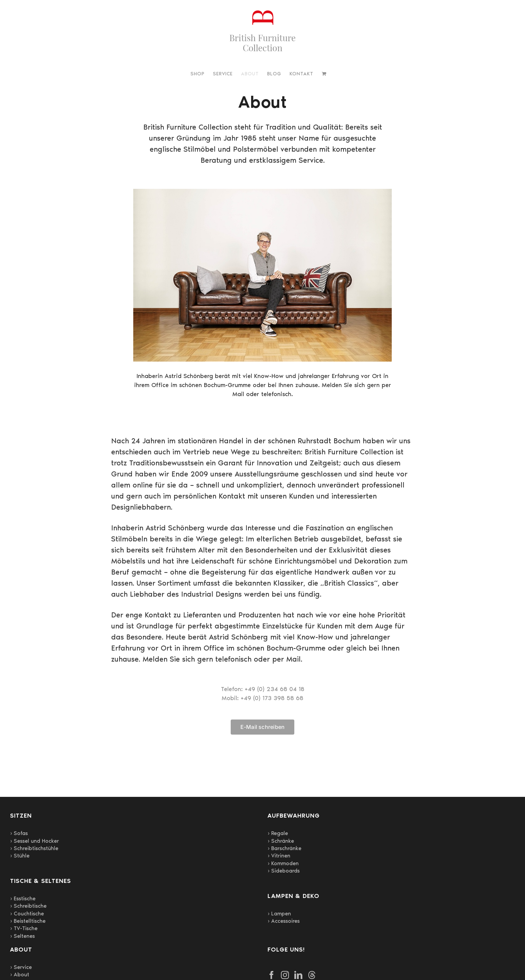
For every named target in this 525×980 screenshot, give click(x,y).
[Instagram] (285, 975)
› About (20, 974)
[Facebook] (272, 975)
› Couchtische (27, 914)
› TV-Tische (24, 928)
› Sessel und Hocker (34, 841)
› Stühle (20, 856)
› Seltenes (22, 936)
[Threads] (312, 975)
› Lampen (279, 914)
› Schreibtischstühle (34, 848)
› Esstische (23, 898)
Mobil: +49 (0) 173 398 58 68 (262, 698)
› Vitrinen (279, 856)
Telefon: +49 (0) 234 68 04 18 (263, 689)
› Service (21, 967)
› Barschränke (284, 848)
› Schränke (281, 841)
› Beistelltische (28, 921)
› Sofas (19, 833)
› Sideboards (284, 871)
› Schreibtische (28, 906)
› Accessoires (284, 921)
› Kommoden (283, 863)
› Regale (278, 833)
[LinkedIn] (298, 975)
